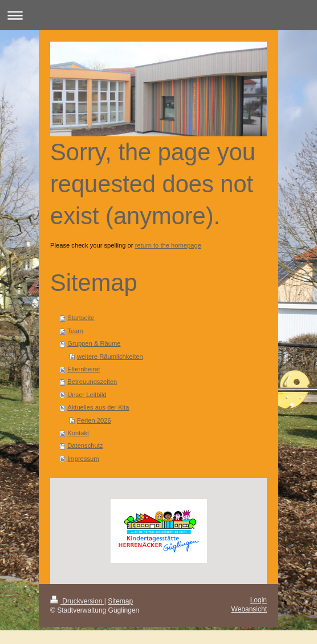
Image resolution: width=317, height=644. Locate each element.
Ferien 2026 (94, 420)
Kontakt (78, 433)
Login (259, 600)
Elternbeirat (84, 369)
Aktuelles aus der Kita (98, 407)
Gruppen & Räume (94, 343)
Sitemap (120, 601)
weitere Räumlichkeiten (110, 357)
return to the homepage (168, 245)
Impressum (83, 459)
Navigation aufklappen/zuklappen (158, 15)
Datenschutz (85, 445)
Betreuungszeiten (92, 382)
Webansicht (249, 609)
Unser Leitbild (87, 395)
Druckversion (77, 601)
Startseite (81, 318)
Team (75, 331)
